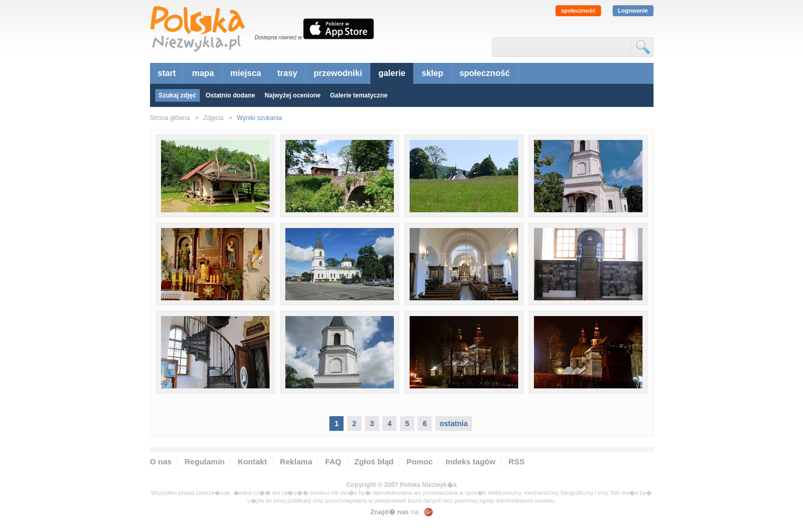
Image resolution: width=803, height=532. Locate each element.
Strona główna (170, 118)
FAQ (333, 462)
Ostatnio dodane (231, 95)
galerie (392, 73)
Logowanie (633, 10)
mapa (203, 73)
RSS (516, 462)
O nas (161, 462)
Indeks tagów (471, 462)
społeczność (578, 10)
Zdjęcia (214, 118)
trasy (287, 73)
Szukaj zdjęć (178, 95)
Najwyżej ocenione (293, 95)
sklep (432, 73)
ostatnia (454, 424)
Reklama (296, 462)
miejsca (246, 73)
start (167, 73)
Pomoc (420, 462)
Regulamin (205, 462)
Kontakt (252, 462)
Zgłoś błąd (374, 462)
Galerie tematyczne (358, 95)
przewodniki (338, 73)
